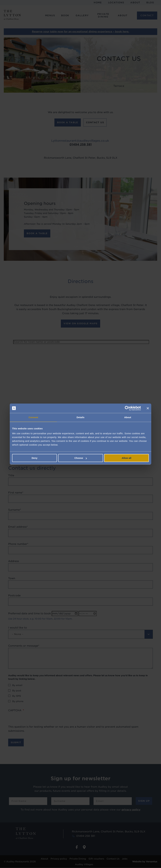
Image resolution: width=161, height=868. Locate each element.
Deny (35, 458)
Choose (81, 458)
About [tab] (128, 417)
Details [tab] (80, 417)
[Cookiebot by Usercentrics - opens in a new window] (127, 408)
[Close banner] (148, 408)
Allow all (126, 458)
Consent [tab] (33, 417)
